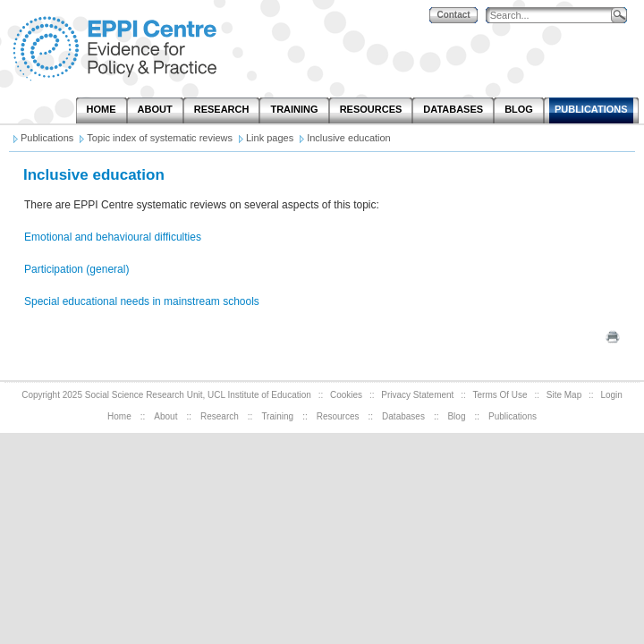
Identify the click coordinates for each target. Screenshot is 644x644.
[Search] (553, 16)
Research (220, 416)
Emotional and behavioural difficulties (113, 237)
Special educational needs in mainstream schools (142, 301)
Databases (403, 416)
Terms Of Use (500, 395)
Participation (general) (76, 269)
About (165, 416)
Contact (453, 15)
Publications (513, 416)
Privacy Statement (417, 395)
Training (277, 416)
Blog (456, 416)
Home (119, 416)
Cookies (346, 395)
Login (611, 395)
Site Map (564, 395)
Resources (338, 416)
